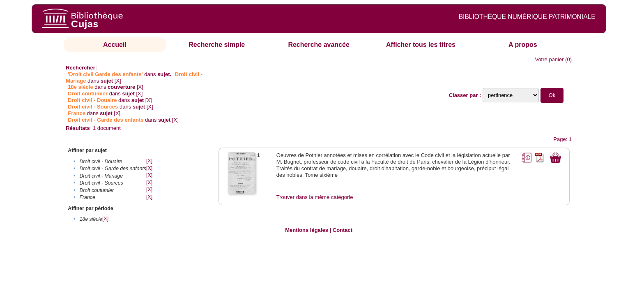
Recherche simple (217, 45)
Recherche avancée (319, 45)
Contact (343, 230)
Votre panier (549, 59)
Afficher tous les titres (421, 45)
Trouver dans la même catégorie (315, 197)
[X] (118, 81)
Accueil (115, 45)
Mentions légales (307, 230)
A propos (523, 45)
